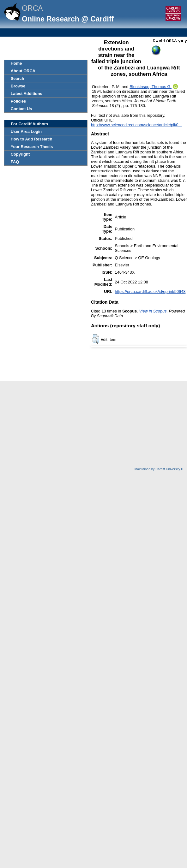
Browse (18, 86)
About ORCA (23, 71)
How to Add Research (32, 139)
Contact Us (21, 109)
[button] (96, 339)
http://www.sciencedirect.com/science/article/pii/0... (136, 125)
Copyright (20, 154)
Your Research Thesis (32, 147)
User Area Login (26, 131)
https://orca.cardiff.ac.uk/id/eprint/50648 (150, 291)
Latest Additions (27, 94)
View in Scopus (153, 311)
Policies (18, 101)
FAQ (15, 162)
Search (18, 78)
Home (16, 63)
